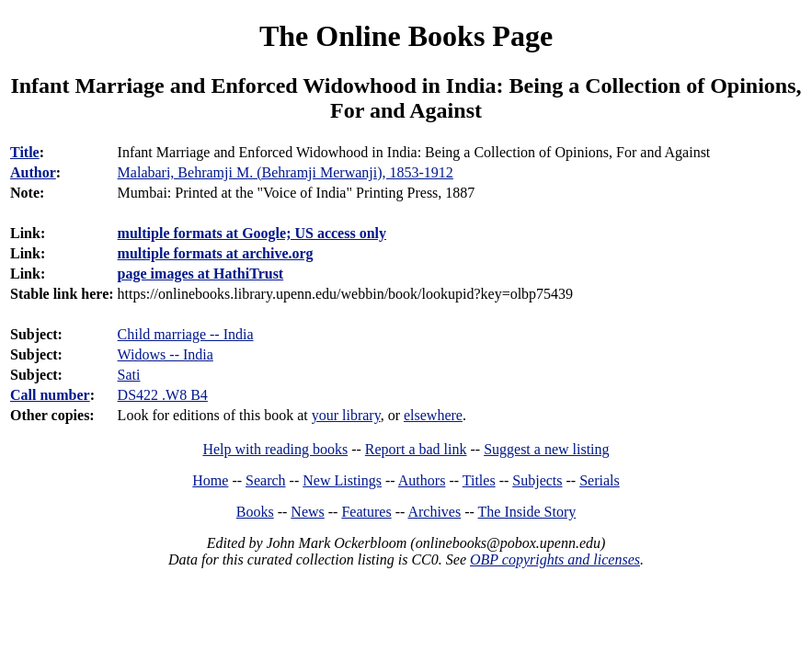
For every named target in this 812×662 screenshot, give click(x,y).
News (307, 512)
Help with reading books (275, 449)
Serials (600, 480)
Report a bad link (416, 449)
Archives (434, 512)
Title (25, 152)
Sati (129, 375)
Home (210, 480)
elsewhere (433, 415)
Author (33, 172)
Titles (479, 480)
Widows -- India (166, 354)
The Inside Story (527, 512)
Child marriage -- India (186, 334)
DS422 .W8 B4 (163, 395)
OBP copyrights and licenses (555, 559)
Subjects (537, 480)
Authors (422, 480)
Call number (50, 395)
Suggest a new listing (546, 449)
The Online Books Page (406, 36)
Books (255, 512)
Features (366, 512)
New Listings (342, 480)
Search (266, 480)
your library (346, 415)
